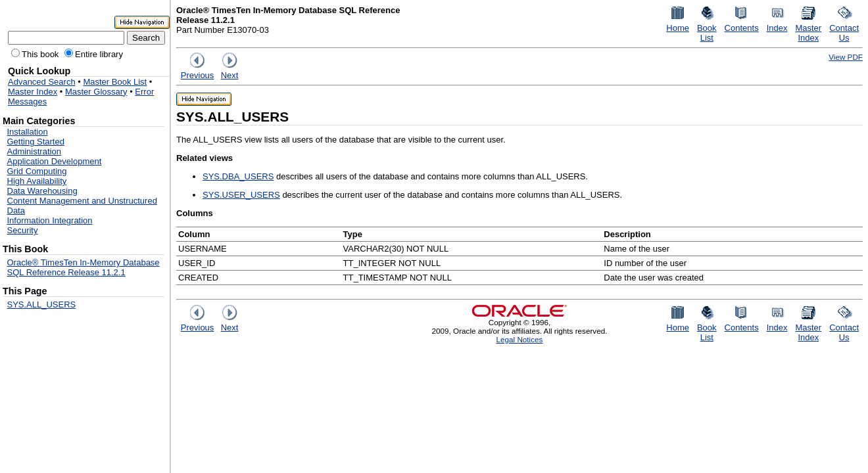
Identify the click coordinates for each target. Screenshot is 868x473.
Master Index (33, 92)
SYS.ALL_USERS (42, 304)
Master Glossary (96, 92)
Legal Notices (520, 339)
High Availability (37, 181)
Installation (28, 132)
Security (23, 230)
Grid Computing (37, 171)
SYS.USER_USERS (241, 195)
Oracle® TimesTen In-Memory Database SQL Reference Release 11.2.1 (84, 267)
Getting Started (36, 142)
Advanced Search (42, 82)
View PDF (846, 57)
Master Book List (115, 82)
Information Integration (50, 220)
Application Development (55, 161)
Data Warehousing (42, 191)
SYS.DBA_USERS (238, 176)
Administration (34, 151)
